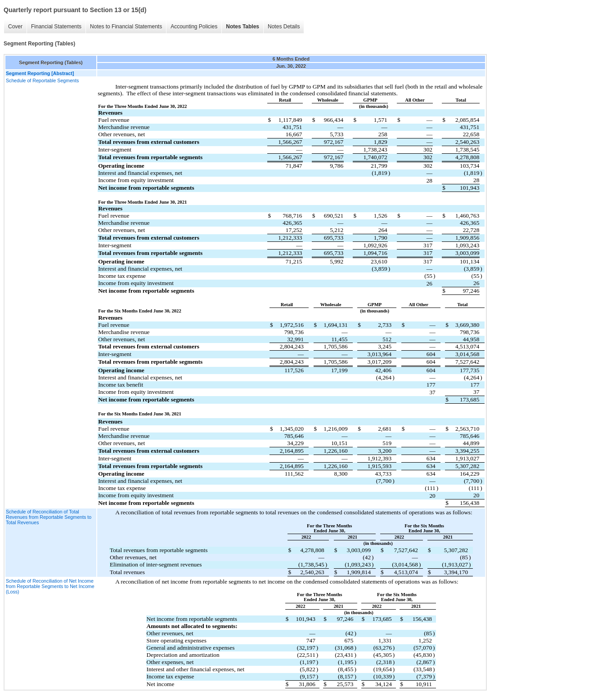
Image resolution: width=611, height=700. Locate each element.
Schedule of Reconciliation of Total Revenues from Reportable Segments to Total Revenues (49, 517)
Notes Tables (243, 27)
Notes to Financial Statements (126, 27)
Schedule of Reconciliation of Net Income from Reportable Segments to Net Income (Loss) (50, 586)
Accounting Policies (194, 27)
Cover (15, 27)
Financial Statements (56, 27)
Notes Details (284, 27)
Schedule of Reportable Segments (42, 80)
